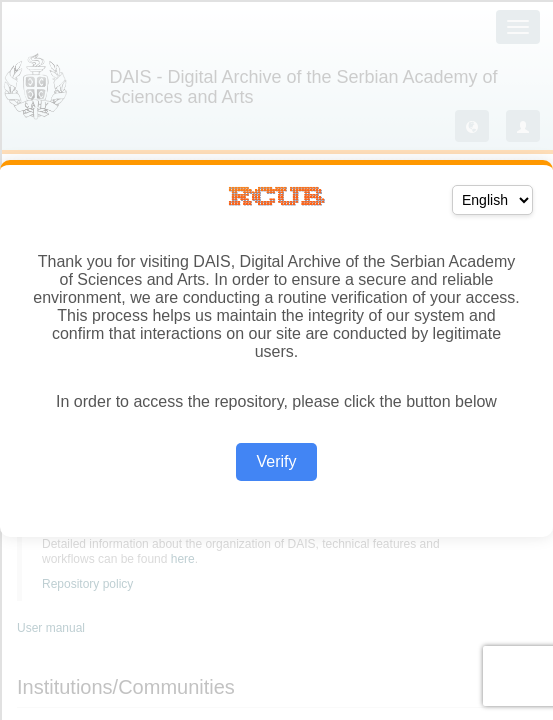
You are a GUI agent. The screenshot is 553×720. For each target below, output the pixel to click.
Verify (276, 461)
